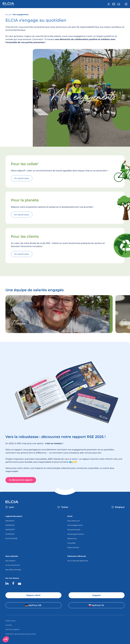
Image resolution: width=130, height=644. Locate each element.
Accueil (8, 15)
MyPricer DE (33, 605)
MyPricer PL (96, 605)
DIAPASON (10, 525)
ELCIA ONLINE (11, 539)
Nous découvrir (74, 521)
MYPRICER (10, 534)
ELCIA (70, 516)
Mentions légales (12, 630)
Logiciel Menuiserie (14, 516)
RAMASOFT (10, 530)
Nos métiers (10, 561)
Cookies (9, 625)
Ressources (72, 539)
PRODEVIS (10, 521)
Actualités (71, 543)
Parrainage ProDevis (76, 534)
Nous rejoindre (12, 556)
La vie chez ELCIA (13, 565)
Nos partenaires (74, 530)
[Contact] (114, 4)
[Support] (119, 4)
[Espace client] (109, 4)
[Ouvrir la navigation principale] (126, 4)
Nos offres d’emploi (13, 570)
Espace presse (73, 548)
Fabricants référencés (77, 556)
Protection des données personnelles (21, 634)
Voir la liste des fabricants (78, 561)
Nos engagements (75, 525)
